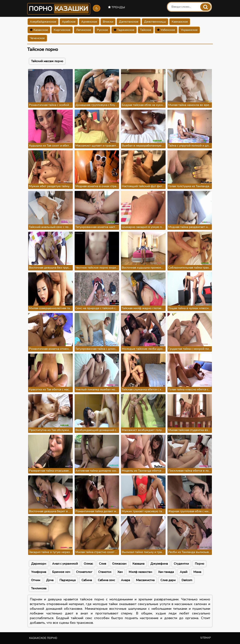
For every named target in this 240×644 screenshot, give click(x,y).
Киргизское (62, 30)
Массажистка (145, 580)
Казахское (39, 30)
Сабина (87, 580)
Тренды (117, 7)
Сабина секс (106, 580)
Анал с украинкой (65, 564)
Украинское (189, 30)
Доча (50, 580)
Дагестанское (129, 22)
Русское (102, 30)
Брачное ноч (61, 572)
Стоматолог (84, 572)
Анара (125, 580)
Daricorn (187, 580)
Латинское (84, 30)
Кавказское (180, 22)
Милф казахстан (140, 572)
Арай (184, 572)
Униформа (39, 572)
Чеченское (37, 38)
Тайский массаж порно (47, 61)
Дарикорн (39, 564)
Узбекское (166, 30)
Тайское (146, 30)
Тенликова (39, 588)
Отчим (36, 580)
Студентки (181, 564)
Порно (59, 9)
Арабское (69, 22)
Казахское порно (43, 638)
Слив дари (168, 580)
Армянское (89, 22)
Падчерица (67, 580)
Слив (103, 564)
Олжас (88, 564)
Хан (120, 572)
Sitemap (206, 638)
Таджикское (124, 30)
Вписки (108, 22)
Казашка (138, 564)
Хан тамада (166, 572)
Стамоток (105, 572)
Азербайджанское (43, 22)
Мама (197, 572)
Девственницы (155, 22)
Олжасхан (119, 564)
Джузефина (159, 564)
